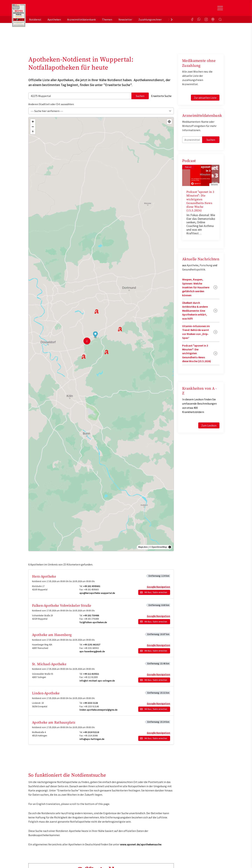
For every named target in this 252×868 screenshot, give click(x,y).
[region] (101, 334)
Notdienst (35, 19)
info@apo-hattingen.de (92, 739)
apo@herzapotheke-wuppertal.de (97, 593)
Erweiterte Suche (161, 96)
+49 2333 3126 (90, 703)
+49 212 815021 (91, 674)
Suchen (140, 96)
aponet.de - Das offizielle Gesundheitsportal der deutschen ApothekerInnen (52, 9)
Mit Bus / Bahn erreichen (156, 592)
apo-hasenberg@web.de (92, 651)
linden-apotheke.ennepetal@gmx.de (98, 710)
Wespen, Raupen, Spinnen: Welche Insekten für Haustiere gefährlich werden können (196, 287)
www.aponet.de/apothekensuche (141, 844)
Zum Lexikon (209, 425)
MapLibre (143, 547)
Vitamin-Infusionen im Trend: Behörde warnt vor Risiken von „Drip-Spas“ (196, 332)
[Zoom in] (33, 122)
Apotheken (54, 19)
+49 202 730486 (91, 616)
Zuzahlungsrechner (150, 19)
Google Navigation (158, 587)
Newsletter (125, 19)
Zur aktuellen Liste (205, 98)
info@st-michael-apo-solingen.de (97, 681)
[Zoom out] (33, 127)
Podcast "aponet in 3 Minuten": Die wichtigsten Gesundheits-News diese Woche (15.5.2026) (200, 201)
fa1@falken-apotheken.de (93, 622)
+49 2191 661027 (92, 645)
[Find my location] (169, 122)
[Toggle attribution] (170, 547)
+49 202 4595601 (92, 586)
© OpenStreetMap (158, 547)
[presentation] (172, 19)
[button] (95, 335)
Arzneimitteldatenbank (81, 19)
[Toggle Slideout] (220, 8)
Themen (107, 19)
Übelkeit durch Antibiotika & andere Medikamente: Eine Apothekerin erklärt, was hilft (195, 311)
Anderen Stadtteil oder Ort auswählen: (51, 104)
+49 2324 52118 (91, 732)
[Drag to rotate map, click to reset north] (33, 132)
